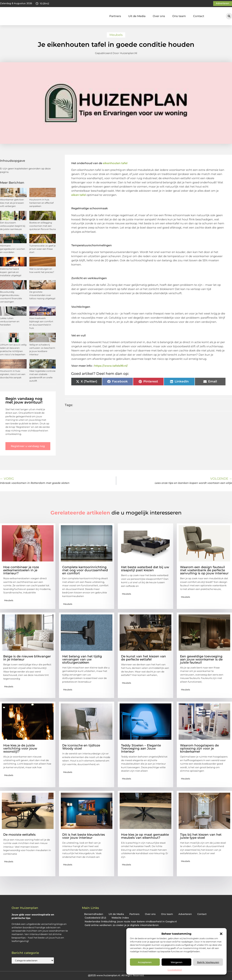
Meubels (116, 35)
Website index (120, 918)
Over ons (159, 16)
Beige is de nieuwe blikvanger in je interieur (27, 658)
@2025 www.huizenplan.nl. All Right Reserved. (116, 975)
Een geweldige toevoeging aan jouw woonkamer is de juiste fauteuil (201, 659)
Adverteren (185, 914)
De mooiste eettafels (19, 835)
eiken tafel (79, 195)
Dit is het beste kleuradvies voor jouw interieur (84, 836)
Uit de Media (137, 16)
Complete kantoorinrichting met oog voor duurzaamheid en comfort (85, 570)
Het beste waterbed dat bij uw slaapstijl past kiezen (145, 569)
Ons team (179, 16)
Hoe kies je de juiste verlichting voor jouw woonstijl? (20, 748)
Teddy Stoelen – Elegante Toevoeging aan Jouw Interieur (141, 748)
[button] (221, 934)
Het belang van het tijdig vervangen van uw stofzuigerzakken (82, 659)
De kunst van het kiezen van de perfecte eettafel (144, 658)
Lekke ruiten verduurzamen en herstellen (10, 321)
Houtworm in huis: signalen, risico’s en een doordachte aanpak (13, 374)
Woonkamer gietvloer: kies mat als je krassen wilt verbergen (12, 203)
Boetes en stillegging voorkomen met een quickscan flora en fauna (43, 226)
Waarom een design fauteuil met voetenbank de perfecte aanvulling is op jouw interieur (204, 570)
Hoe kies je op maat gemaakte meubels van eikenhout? (145, 836)
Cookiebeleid (175, 970)
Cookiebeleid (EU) (95, 918)
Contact (199, 16)
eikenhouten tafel (115, 163)
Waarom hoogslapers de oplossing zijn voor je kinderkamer (199, 748)
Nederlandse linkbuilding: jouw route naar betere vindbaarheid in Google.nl (131, 922)
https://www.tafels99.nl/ (111, 366)
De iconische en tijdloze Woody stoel (81, 747)
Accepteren (145, 962)
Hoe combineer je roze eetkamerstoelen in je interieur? (21, 570)
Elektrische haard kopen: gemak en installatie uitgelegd (11, 272)
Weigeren (177, 962)
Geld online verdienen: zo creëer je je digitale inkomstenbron (122, 925)
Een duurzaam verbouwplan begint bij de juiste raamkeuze (13, 226)
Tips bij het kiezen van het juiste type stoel (201, 836)
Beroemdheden (94, 914)
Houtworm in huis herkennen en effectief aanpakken (41, 203)
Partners (115, 16)
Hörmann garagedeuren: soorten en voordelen (12, 249)
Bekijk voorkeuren (208, 962)
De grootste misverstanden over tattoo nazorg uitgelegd (42, 295)
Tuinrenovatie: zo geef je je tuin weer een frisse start (42, 249)
